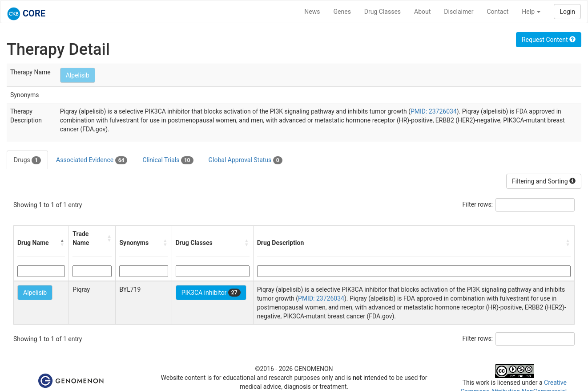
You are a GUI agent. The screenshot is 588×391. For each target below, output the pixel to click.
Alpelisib (78, 75)
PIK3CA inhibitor (211, 293)
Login (567, 12)
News (312, 12)
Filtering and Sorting (544, 181)
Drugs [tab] (27, 160)
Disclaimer (459, 12)
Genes (342, 12)
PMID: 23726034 (434, 111)
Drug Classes (383, 12)
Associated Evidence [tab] (92, 160)
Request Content (549, 40)
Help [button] (531, 12)
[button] (62, 243)
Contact (497, 12)
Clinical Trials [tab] (168, 160)
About (422, 12)
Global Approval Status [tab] (246, 160)
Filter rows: (478, 204)
